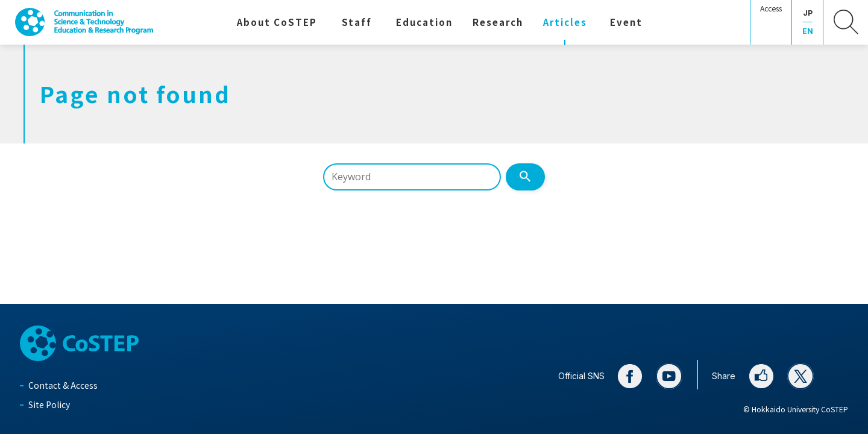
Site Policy (49, 404)
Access (771, 8)
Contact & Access (63, 385)
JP (808, 13)
